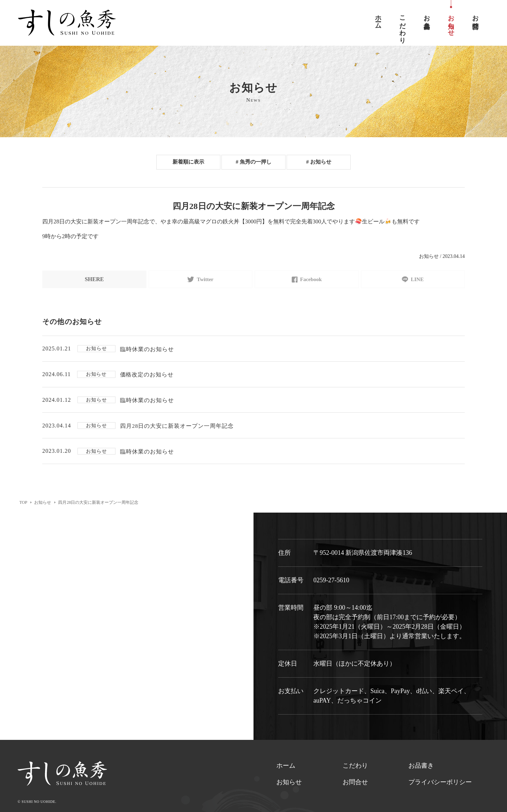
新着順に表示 (188, 162)
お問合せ (355, 786)
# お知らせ (319, 162)
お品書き (421, 769)
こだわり (355, 769)
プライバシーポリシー (440, 786)
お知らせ (289, 786)
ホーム (286, 769)
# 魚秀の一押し (254, 162)
